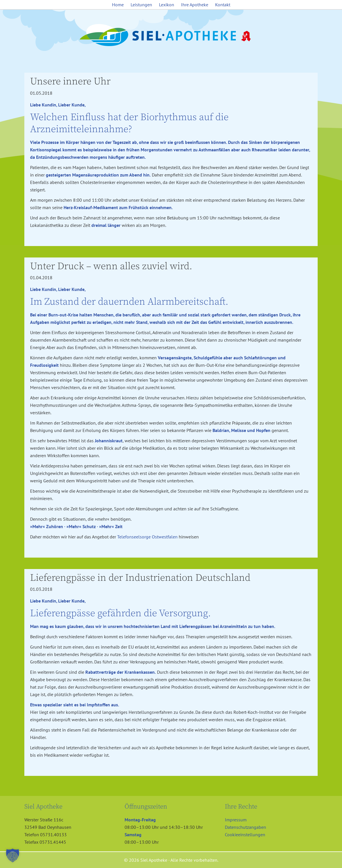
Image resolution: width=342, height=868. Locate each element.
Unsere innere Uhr (70, 82)
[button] (13, 855)
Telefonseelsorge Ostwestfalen (147, 537)
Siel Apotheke (171, 35)
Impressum (236, 820)
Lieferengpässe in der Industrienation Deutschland (140, 578)
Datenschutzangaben (245, 827)
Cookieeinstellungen (245, 835)
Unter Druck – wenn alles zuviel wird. (111, 266)
